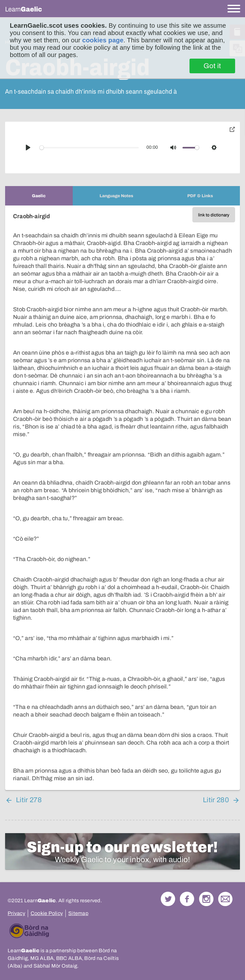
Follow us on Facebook (187, 899)
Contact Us (225, 899)
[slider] (89, 148)
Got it (212, 66)
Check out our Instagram (206, 899)
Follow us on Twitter (168, 899)
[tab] (39, 196)
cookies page (103, 40)
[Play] (28, 148)
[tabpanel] (122, 498)
